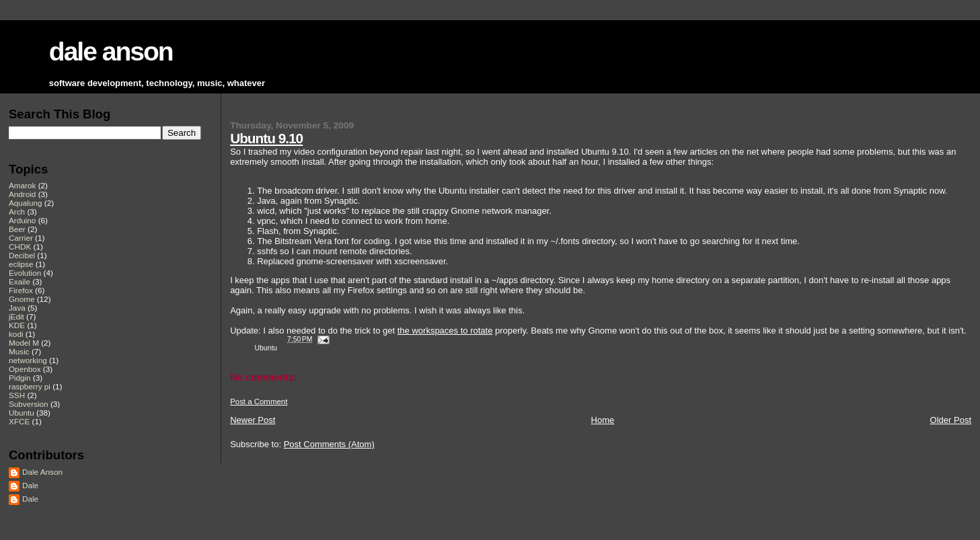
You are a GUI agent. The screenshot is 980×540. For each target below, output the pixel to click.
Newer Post (253, 420)
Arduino (22, 220)
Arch (17, 211)
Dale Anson (42, 472)
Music (19, 351)
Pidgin (20, 378)
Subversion (29, 404)
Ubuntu (266, 348)
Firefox (21, 290)
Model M (24, 343)
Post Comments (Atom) (329, 444)
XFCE (19, 421)
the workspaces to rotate (445, 331)
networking (28, 360)
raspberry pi (30, 386)
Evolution (25, 273)
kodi (16, 334)
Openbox (25, 369)
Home (603, 420)
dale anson (111, 51)
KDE (17, 325)
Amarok (22, 185)
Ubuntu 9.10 (266, 138)
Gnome (22, 299)
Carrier (21, 238)
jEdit (16, 316)
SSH (17, 395)
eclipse (21, 264)
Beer (17, 229)
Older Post (951, 420)
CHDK (20, 246)
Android (22, 194)
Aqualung (26, 203)
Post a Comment (259, 401)
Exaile (20, 281)
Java (17, 308)
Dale (30, 485)
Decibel (22, 255)
